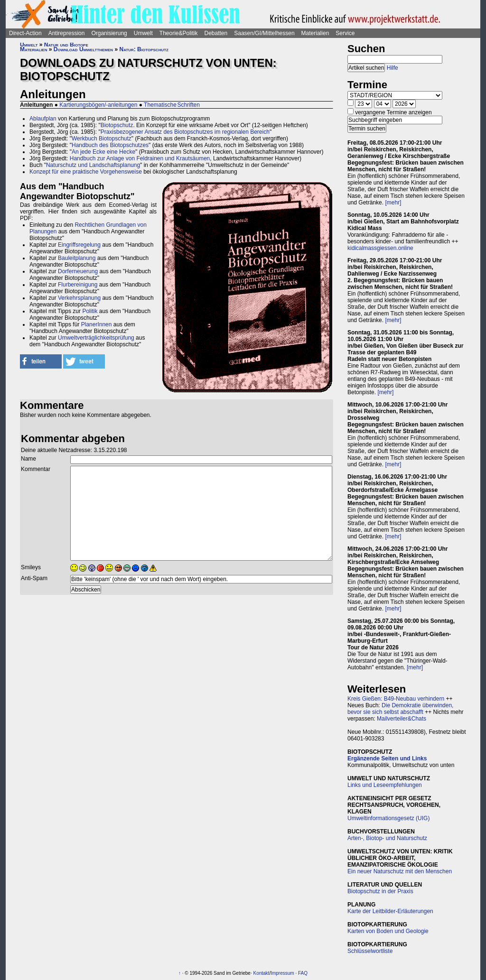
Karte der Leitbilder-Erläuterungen (390, 911)
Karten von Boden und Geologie (388, 931)
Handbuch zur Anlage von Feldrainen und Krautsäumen (140, 158)
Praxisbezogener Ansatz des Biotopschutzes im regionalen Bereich (185, 132)
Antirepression (67, 33)
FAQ (303, 973)
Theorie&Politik (179, 33)
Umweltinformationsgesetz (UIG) (388, 818)
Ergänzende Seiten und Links (387, 758)
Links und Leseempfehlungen (385, 785)
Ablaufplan (43, 119)
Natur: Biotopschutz (144, 49)
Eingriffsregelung (79, 245)
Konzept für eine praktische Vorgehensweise (86, 172)
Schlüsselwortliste (370, 951)
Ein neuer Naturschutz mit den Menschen (400, 871)
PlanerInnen (97, 324)
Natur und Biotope (66, 45)
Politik (90, 311)
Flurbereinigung (78, 285)
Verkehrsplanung (79, 298)
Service (345, 33)
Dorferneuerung (78, 271)
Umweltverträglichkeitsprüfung (96, 338)
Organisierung (109, 33)
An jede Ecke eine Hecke (103, 152)
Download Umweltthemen (83, 49)
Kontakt (261, 973)
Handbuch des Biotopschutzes (110, 145)
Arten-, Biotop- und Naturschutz (387, 838)
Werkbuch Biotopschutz (102, 139)
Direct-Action (25, 33)
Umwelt (143, 33)
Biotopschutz (117, 125)
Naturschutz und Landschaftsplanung (93, 165)
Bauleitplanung (77, 258)
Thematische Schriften (172, 105)
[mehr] (393, 203)
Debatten (216, 33)
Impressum (282, 973)
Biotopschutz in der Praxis (380, 891)
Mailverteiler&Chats (402, 719)
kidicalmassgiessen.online (380, 248)
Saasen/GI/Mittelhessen (264, 33)
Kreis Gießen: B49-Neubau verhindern (396, 699)
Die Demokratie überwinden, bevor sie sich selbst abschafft (400, 709)
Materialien (315, 33)
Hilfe (393, 68)
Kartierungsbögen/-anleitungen (98, 105)
